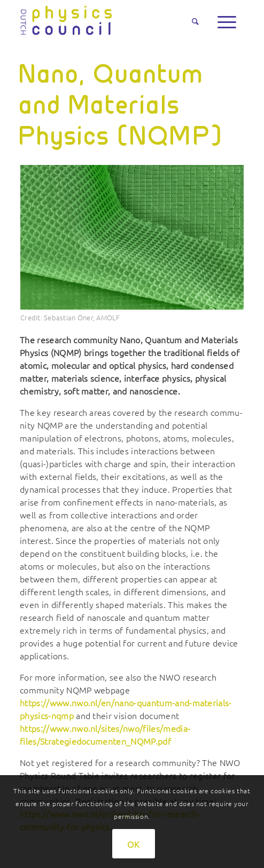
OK (134, 844)
